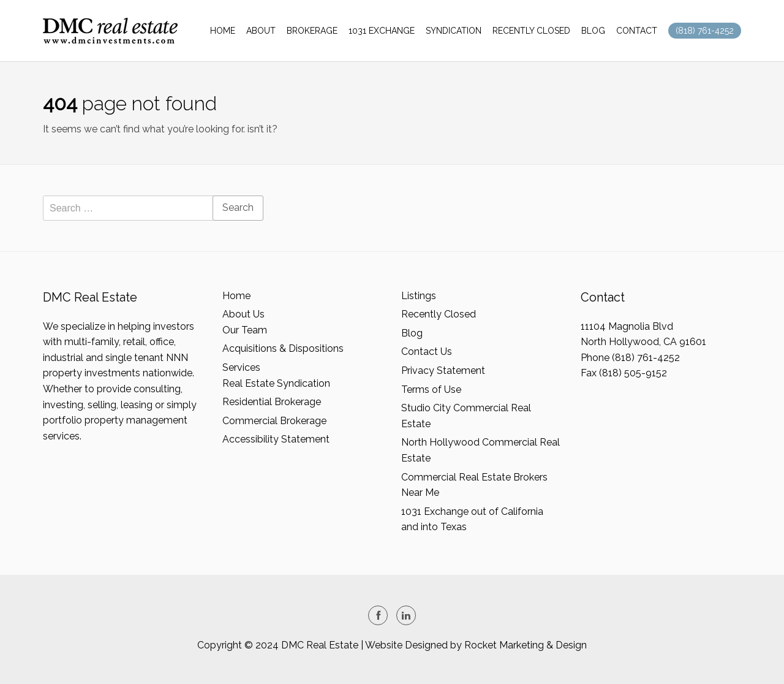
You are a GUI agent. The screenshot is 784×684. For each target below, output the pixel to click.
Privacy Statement (443, 370)
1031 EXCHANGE (382, 31)
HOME (223, 31)
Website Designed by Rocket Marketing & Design (476, 645)
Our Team (245, 330)
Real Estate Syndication (276, 383)
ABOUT (261, 31)
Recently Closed (439, 314)
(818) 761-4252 (705, 31)
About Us (243, 314)
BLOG (593, 31)
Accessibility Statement (276, 439)
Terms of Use (431, 389)
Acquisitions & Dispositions (283, 348)
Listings (419, 296)
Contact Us (427, 351)
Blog (412, 333)
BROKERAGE (312, 31)
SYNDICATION (454, 31)
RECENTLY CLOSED (531, 31)
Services (241, 367)
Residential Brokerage (272, 402)
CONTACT (637, 31)
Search (238, 207)
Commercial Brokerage (274, 421)
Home (236, 296)
